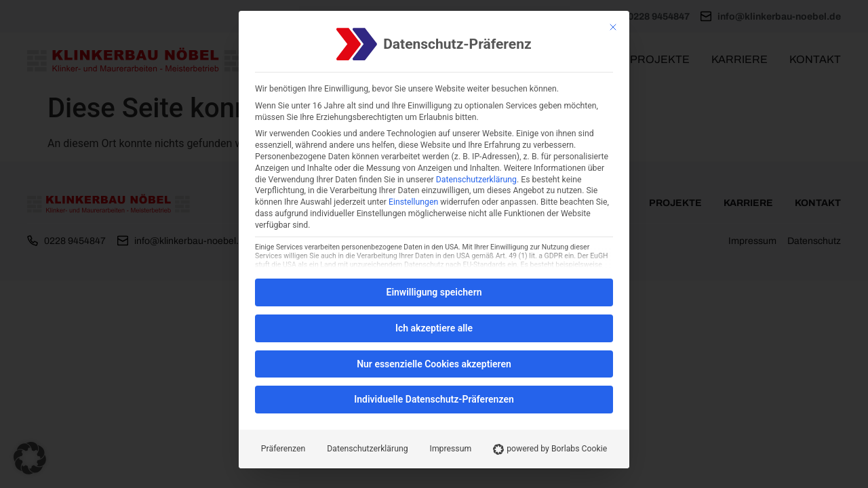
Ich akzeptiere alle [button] (434, 328)
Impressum (451, 449)
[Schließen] (613, 27)
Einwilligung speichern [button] (434, 292)
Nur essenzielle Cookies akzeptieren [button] (434, 364)
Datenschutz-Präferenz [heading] (457, 44)
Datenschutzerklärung (476, 180)
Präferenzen (283, 449)
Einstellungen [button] (413, 202)
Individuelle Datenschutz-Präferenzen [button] (434, 399)
